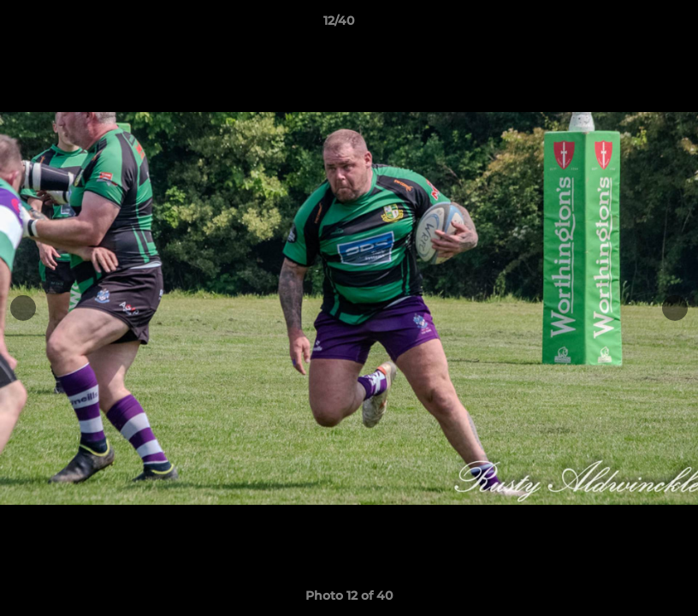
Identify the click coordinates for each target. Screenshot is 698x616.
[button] (626, 25)
